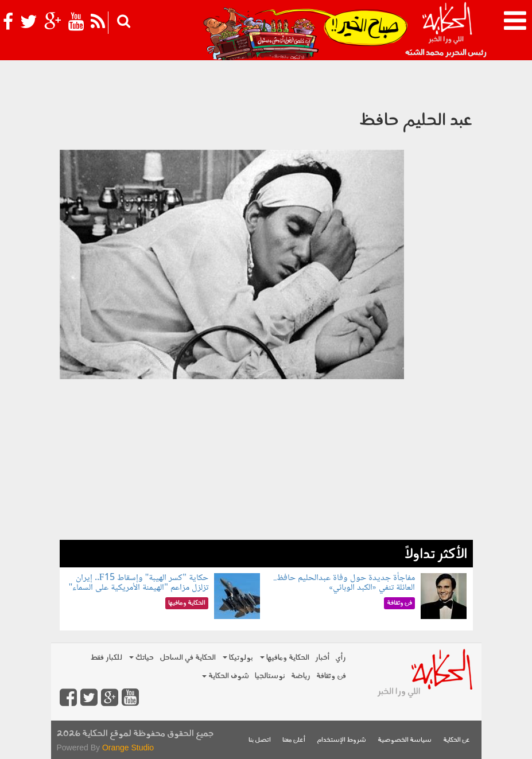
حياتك (141, 658)
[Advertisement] (266, 460)
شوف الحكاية (226, 676)
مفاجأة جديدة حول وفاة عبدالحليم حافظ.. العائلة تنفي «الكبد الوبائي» (344, 583)
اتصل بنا (260, 740)
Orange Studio (128, 748)
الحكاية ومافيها (285, 658)
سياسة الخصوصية (405, 740)
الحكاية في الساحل (188, 658)
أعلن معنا (294, 740)
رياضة (301, 676)
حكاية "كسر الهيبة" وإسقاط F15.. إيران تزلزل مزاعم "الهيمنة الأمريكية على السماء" (139, 583)
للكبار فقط (106, 658)
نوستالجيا (270, 676)
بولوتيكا (238, 658)
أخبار (322, 658)
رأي (341, 658)
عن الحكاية (457, 740)
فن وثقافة (331, 676)
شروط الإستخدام (341, 740)
